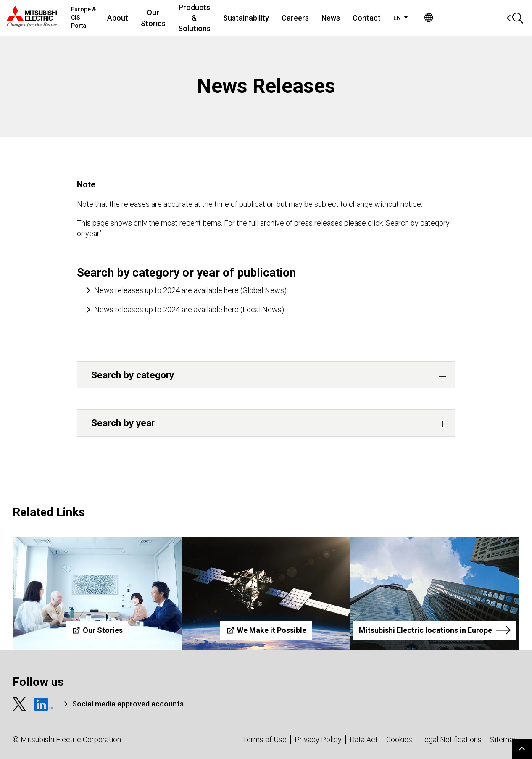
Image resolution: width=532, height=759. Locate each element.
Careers (350, 18)
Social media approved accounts (128, 704)
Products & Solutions (237, 18)
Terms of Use (265, 739)
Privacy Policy (318, 739)
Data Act (364, 739)
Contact (422, 18)
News (386, 18)
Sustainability (301, 18)
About (142, 18)
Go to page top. (522, 749)
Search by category (273, 376)
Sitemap (504, 739)
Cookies (399, 739)
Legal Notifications (451, 739)
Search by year (273, 424)
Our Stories (180, 18)
